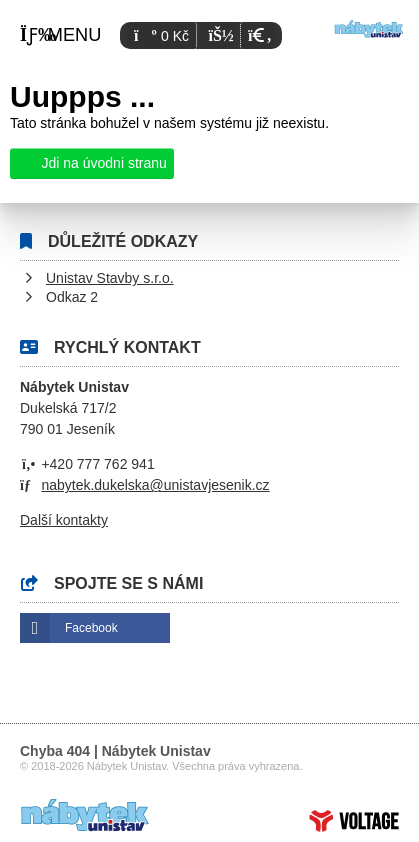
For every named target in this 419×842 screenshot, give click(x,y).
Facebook (91, 628)
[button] (257, 35)
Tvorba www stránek (354, 821)
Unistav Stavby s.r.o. (110, 278)
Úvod (369, 29)
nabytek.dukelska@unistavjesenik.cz (155, 485)
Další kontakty (64, 520)
